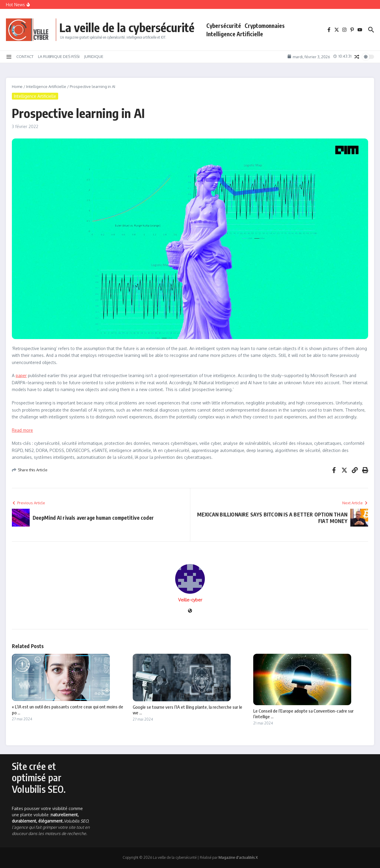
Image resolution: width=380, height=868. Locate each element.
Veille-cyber (190, 600)
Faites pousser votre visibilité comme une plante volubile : (47, 815)
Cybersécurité (224, 26)
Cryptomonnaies (265, 26)
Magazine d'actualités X (238, 857)
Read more (22, 430)
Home (17, 86)
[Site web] (190, 611)
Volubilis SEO (76, 821)
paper (21, 375)
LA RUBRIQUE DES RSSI (59, 56)
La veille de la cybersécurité (127, 27)
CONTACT (25, 56)
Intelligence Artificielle (235, 34)
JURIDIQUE (94, 56)
